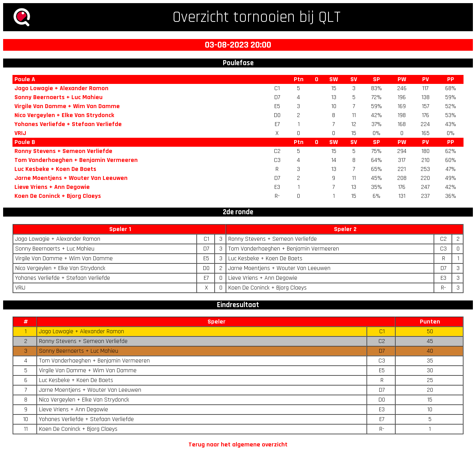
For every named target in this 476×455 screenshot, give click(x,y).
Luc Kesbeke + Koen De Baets (55, 169)
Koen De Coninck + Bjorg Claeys (58, 196)
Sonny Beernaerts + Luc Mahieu (59, 97)
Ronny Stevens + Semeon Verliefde (63, 151)
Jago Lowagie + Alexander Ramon (61, 88)
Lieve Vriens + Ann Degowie (52, 187)
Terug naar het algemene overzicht (238, 445)
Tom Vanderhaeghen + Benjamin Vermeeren (76, 160)
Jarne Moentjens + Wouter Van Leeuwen (71, 178)
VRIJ (20, 133)
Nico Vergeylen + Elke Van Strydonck (64, 115)
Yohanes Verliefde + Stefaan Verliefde (68, 124)
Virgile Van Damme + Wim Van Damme (67, 106)
